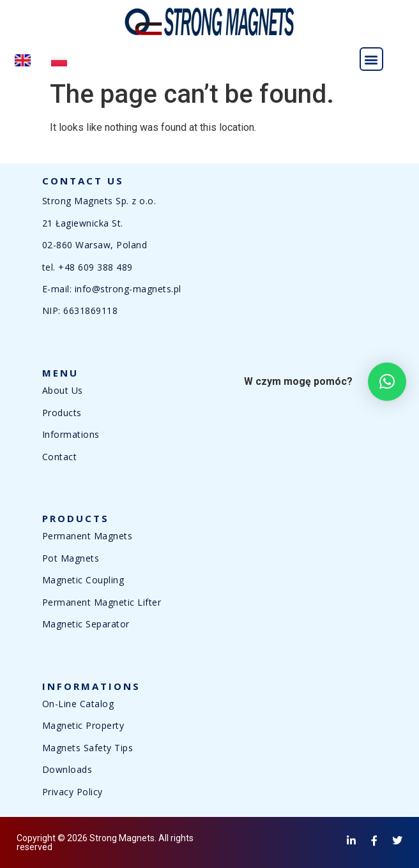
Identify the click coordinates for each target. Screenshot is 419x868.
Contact (60, 457)
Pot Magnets (71, 558)
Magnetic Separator (86, 624)
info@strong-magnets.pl (128, 289)
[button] (371, 59)
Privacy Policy (72, 792)
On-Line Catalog (78, 704)
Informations (71, 434)
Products (62, 413)
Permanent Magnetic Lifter (102, 602)
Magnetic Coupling (83, 580)
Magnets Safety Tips (88, 748)
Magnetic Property (83, 725)
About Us (63, 390)
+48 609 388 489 (95, 267)
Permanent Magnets (88, 536)
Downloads (67, 769)
